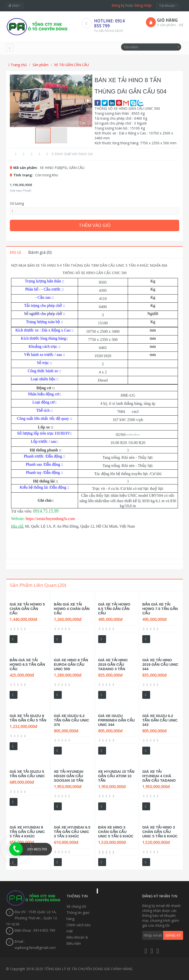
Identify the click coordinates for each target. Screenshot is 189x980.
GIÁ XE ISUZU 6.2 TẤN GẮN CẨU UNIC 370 (71, 720)
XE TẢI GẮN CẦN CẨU (71, 65)
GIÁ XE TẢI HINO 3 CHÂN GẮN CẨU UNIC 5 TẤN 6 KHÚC (160, 832)
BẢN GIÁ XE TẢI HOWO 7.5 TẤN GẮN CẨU (160, 609)
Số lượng (17, 203)
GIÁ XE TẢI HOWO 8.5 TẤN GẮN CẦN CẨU (114, 609)
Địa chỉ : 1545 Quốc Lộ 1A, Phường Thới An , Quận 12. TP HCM (32, 918)
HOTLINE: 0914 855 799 (109, 23)
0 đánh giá (60, 154)
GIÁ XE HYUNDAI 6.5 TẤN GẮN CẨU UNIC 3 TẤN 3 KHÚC (72, 832)
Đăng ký (118, 5)
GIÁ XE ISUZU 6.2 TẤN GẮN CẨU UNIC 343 (160, 720)
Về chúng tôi (76, 906)
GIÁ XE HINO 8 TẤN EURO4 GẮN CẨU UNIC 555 (71, 664)
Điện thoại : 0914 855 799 (35, 930)
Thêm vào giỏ (95, 225)
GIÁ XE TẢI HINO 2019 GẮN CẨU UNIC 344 (160, 664)
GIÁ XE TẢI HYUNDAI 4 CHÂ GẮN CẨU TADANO (159, 776)
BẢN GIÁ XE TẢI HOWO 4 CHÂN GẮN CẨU (72, 609)
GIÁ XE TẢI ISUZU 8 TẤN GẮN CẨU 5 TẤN (28, 718)
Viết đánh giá (82, 154)
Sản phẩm (40, 65)
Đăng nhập (143, 5)
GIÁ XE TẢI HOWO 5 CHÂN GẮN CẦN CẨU (27, 609)
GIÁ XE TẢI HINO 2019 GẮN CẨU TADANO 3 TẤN (113, 664)
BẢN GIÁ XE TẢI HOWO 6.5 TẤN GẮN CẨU (27, 664)
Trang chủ (18, 65)
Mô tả (15, 252)
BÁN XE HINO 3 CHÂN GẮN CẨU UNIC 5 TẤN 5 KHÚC (116, 832)
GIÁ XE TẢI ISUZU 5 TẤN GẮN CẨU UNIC (27, 774)
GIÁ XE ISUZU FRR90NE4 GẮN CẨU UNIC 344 (117, 720)
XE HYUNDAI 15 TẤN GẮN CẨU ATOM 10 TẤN (116, 776)
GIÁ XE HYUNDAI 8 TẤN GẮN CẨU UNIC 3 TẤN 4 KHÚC (27, 832)
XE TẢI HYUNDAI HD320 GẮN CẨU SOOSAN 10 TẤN (69, 776)
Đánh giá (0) (40, 252)
